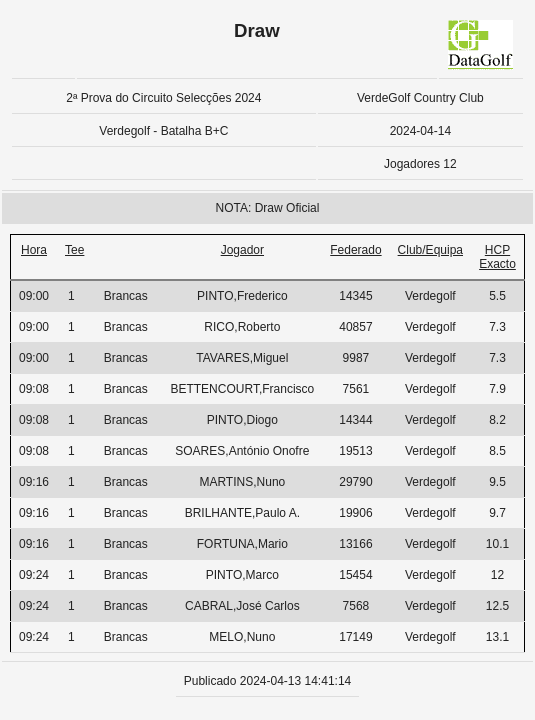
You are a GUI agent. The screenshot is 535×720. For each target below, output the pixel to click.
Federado (355, 250)
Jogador (242, 250)
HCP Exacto (497, 257)
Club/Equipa (430, 250)
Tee (74, 250)
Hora (34, 250)
